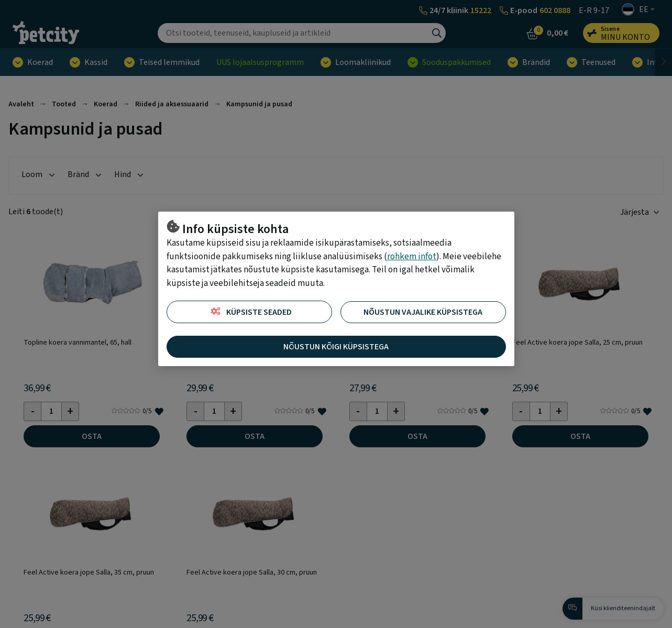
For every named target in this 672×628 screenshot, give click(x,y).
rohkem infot (412, 257)
